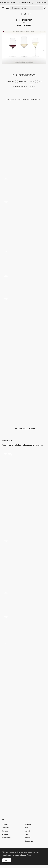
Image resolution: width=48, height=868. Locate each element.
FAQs (27, 834)
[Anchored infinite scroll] (24, 600)
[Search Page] (24, 372)
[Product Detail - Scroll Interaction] (24, 307)
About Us (28, 838)
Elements (5, 831)
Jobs (27, 828)
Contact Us (29, 841)
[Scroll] (24, 625)
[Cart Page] (24, 337)
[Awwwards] (7, 8)
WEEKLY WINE (24, 25)
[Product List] (24, 234)
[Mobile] (24, 156)
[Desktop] (24, 121)
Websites (5, 824)
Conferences (6, 838)
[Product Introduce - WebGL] (24, 283)
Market (27, 831)
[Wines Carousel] (24, 518)
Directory (5, 834)
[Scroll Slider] (24, 210)
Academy (28, 824)
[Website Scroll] (24, 574)
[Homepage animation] (24, 487)
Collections (5, 828)
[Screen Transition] (24, 259)
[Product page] (24, 656)
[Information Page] (24, 408)
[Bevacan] (24, 462)
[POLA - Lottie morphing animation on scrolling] (24, 549)
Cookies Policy (26, 855)
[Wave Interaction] (24, 186)
